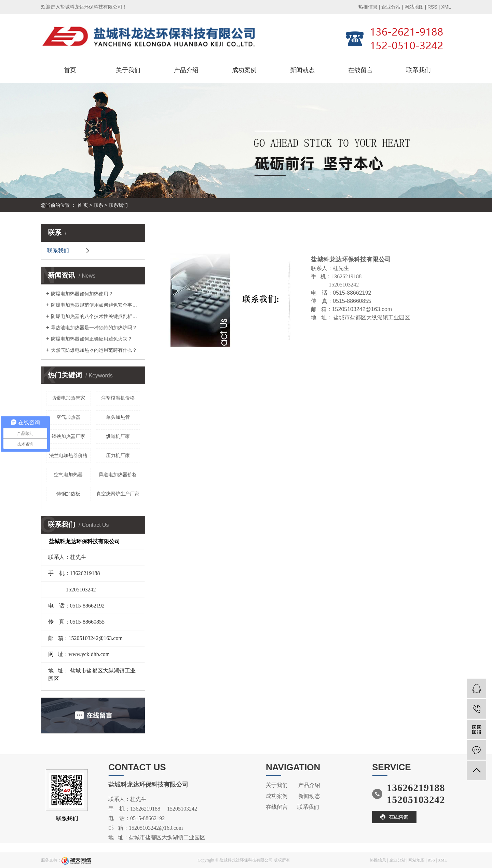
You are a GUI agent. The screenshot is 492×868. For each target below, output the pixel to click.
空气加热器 (68, 417)
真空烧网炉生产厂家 (118, 494)
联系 (98, 205)
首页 (70, 70)
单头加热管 (118, 417)
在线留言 (360, 70)
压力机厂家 (118, 455)
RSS (432, 7)
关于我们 (128, 70)
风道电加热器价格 (118, 475)
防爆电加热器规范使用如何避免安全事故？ (95, 305)
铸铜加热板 (68, 494)
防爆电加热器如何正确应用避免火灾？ (92, 339)
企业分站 (391, 7)
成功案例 (244, 70)
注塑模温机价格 (118, 398)
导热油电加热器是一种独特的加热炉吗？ (94, 328)
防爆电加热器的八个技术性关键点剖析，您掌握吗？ (95, 316)
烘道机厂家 (118, 436)
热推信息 (368, 7)
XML (446, 7)
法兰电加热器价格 (68, 455)
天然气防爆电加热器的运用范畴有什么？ (94, 350)
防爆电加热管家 (68, 398)
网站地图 (414, 7)
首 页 (83, 205)
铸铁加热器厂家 (68, 436)
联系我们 (419, 70)
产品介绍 (186, 70)
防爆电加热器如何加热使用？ (82, 294)
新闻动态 (302, 70)
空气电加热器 (68, 475)
